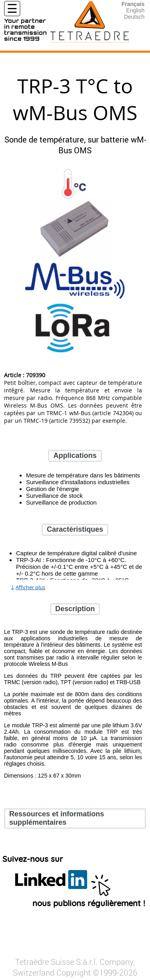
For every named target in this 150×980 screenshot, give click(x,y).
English (135, 10)
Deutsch (134, 17)
